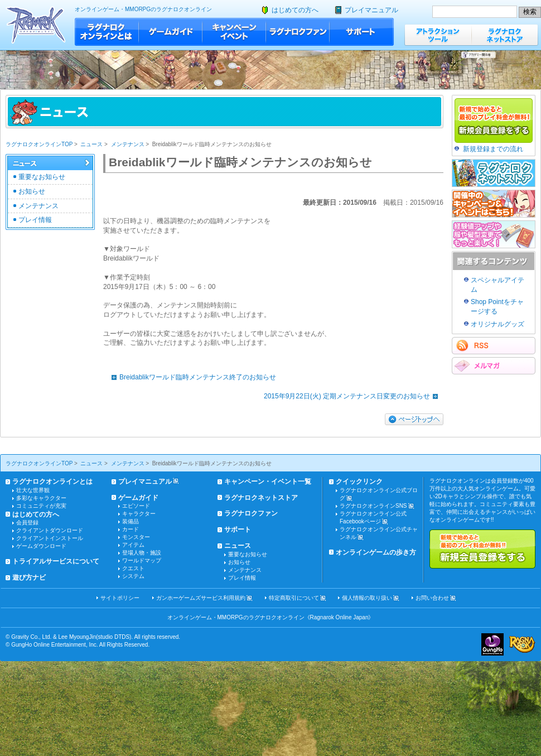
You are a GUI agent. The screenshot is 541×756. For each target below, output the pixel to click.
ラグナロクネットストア (505, 35)
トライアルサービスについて (56, 561)
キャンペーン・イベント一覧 (268, 481)
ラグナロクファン (298, 32)
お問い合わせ (432, 598)
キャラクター (139, 514)
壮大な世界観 (33, 490)
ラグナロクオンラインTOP (39, 144)
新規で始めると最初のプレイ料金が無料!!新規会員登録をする (482, 549)
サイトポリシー (120, 598)
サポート (362, 32)
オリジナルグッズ (497, 324)
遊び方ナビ (29, 577)
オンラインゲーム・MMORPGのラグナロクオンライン (143, 9)
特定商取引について (294, 598)
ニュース (91, 144)
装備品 (131, 521)
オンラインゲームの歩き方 (376, 552)
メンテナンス (128, 144)
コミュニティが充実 (41, 506)
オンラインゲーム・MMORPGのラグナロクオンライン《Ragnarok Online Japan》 (271, 617)
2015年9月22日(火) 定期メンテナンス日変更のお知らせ (354, 396)
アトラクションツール (438, 35)
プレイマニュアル (371, 10)
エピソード (136, 506)
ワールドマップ (142, 560)
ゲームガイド (171, 32)
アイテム (133, 545)
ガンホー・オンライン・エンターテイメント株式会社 (492, 644)
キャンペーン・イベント (234, 32)
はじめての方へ (295, 10)
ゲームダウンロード (41, 546)
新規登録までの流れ (493, 149)
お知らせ (32, 191)
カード (131, 529)
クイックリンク (359, 481)
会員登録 (27, 523)
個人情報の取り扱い (367, 598)
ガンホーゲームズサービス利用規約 (201, 598)
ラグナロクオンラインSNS (373, 506)
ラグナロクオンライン (36, 25)
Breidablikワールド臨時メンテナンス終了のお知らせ (191, 377)
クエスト (133, 568)
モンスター (136, 537)
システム (133, 576)
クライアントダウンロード (50, 530)
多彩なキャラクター (41, 498)
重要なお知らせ (42, 177)
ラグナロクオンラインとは (107, 32)
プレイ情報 (35, 220)
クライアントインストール (50, 538)
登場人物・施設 (142, 553)
